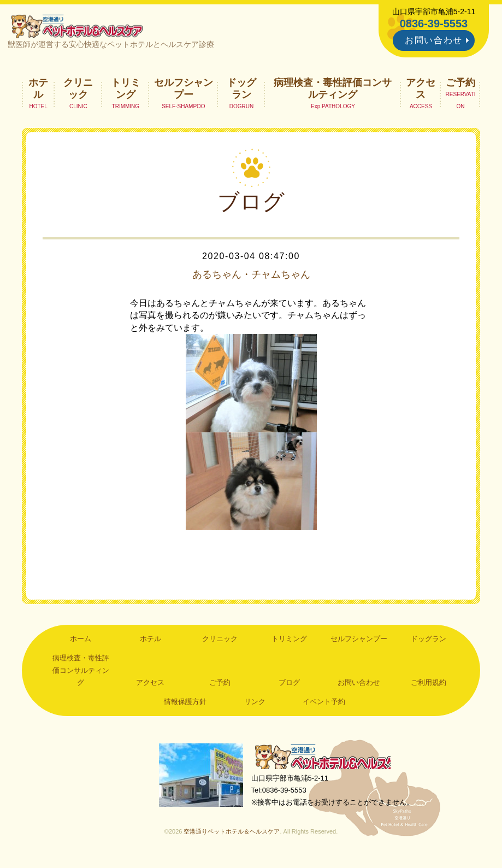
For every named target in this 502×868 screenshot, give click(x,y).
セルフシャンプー (184, 91)
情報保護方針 (185, 704)
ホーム (81, 641)
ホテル (38, 91)
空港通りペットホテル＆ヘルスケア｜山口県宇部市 (80, 27)
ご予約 (460, 85)
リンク (255, 704)
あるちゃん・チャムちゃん (251, 277)
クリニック (78, 91)
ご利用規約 (429, 685)
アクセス (421, 91)
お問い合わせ (434, 40)
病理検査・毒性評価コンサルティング (333, 91)
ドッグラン (241, 91)
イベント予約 (324, 704)
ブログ (289, 685)
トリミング (126, 91)
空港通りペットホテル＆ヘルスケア (328, 761)
